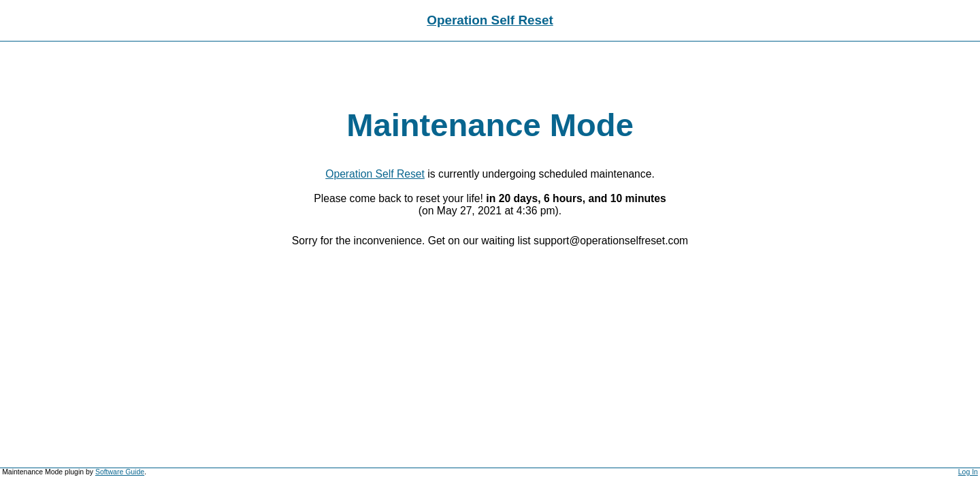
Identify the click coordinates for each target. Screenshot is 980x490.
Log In (968, 472)
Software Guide (120, 472)
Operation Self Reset (490, 20)
